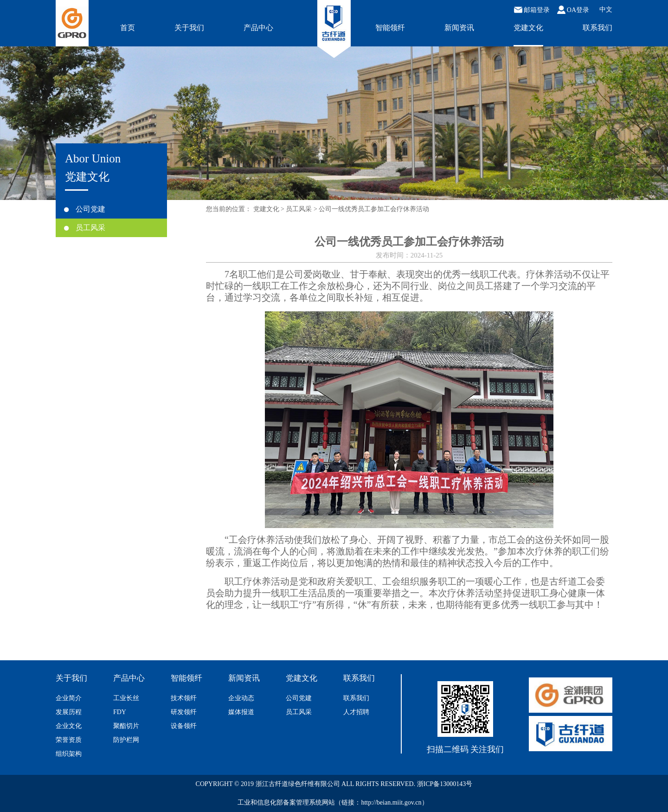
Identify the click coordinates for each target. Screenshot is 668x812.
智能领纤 (390, 28)
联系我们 (597, 28)
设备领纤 (184, 726)
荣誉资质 (69, 740)
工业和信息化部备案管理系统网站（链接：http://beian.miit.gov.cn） (333, 802)
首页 (128, 28)
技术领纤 (184, 698)
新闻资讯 (459, 28)
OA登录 (573, 10)
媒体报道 (241, 712)
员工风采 (85, 228)
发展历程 (69, 712)
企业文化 (69, 726)
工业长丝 (126, 698)
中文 (606, 10)
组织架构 (69, 754)
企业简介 (69, 698)
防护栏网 (126, 740)
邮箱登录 (532, 10)
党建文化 (528, 28)
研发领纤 (184, 712)
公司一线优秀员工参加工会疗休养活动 (374, 209)
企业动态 (241, 698)
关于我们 (189, 28)
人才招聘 (356, 712)
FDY (120, 712)
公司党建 (85, 209)
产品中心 (258, 28)
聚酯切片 (126, 726)
